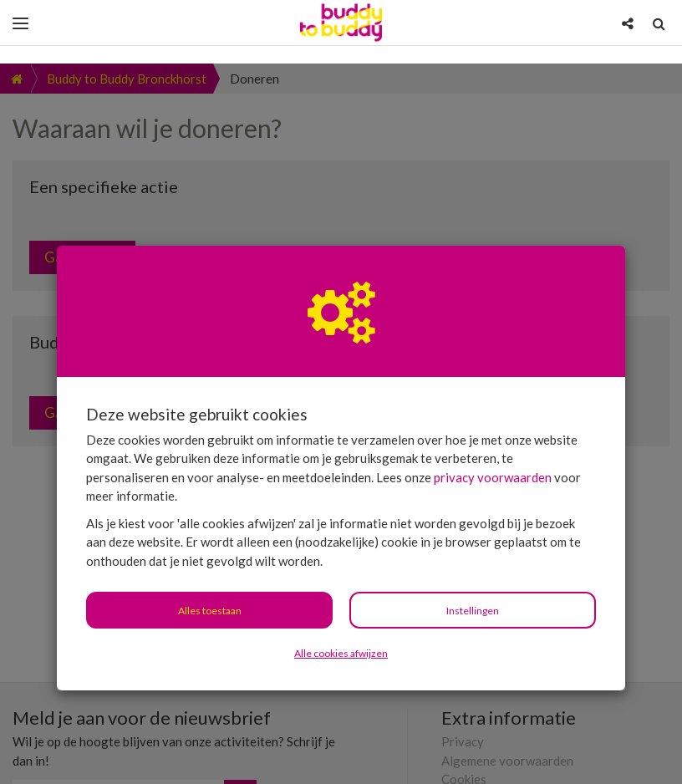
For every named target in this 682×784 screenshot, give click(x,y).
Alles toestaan (210, 547)
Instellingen (473, 547)
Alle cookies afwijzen (341, 590)
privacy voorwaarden (493, 414)
